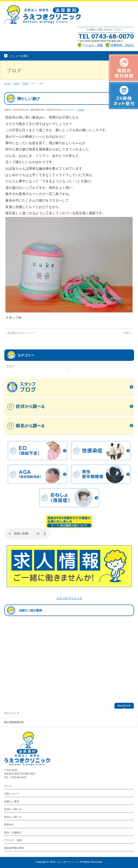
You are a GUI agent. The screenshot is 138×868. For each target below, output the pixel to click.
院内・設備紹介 (13, 833)
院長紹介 (9, 825)
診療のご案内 (12, 801)
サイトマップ (12, 713)
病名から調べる (13, 817)
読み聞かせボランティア (19, 333)
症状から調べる (13, 809)
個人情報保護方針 (14, 722)
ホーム (8, 786)
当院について (12, 794)
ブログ (81, 110)
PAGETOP (124, 706)
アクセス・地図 (13, 840)
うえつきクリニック (69, 598)
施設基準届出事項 (14, 848)
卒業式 (129, 333)
